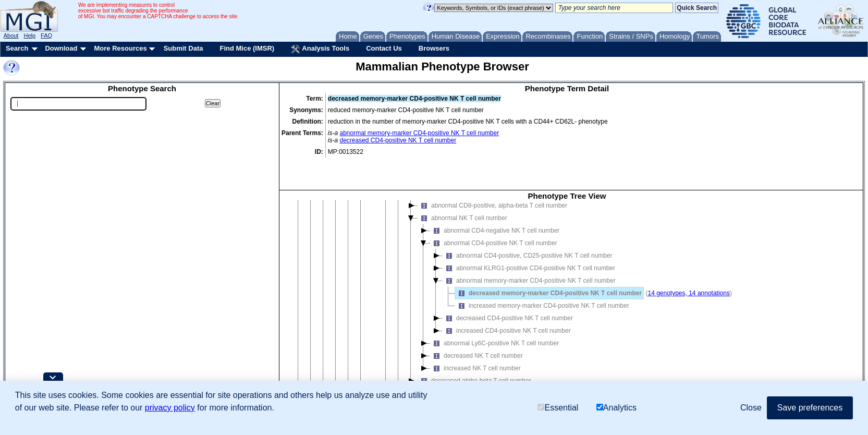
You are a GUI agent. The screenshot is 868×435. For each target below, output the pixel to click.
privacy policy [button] (170, 408)
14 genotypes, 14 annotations (688, 263)
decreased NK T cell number (476, 326)
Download (61, 48)
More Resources (120, 48)
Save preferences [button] (810, 408)
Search (17, 48)
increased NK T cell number (475, 339)
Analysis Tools (320, 49)
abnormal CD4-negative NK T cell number (495, 201)
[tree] (567, 287)
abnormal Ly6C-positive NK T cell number (494, 313)
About (11, 35)
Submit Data (184, 48)
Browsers (434, 48)
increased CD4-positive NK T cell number (507, 301)
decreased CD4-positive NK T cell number (398, 140)
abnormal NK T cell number (462, 188)
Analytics (616, 408)
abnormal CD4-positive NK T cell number (494, 213)
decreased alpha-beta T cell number (474, 351)
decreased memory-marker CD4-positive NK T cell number (548, 263)
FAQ (46, 35)
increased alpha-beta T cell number (473, 364)
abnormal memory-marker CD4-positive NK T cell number (420, 133)
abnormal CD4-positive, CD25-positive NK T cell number (528, 226)
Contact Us (384, 48)
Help (29, 35)
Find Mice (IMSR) (247, 48)
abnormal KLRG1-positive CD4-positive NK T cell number (529, 238)
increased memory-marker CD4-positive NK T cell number (542, 276)
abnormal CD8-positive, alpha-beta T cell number (492, 176)
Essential (558, 408)
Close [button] (751, 408)
